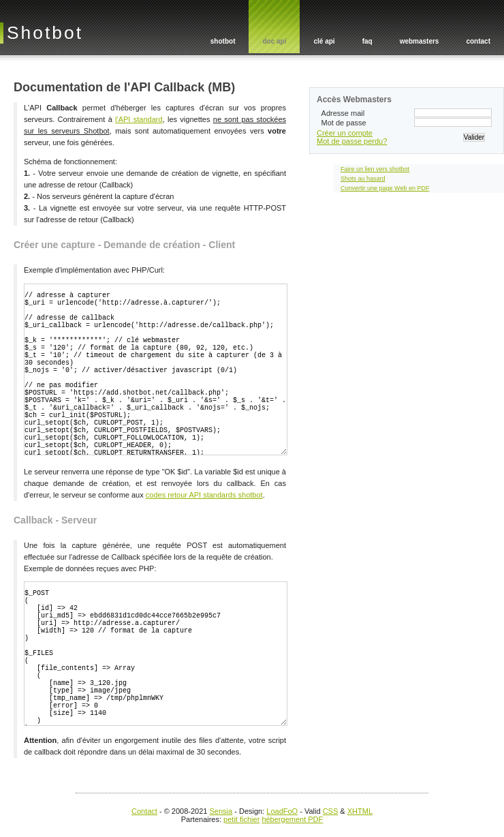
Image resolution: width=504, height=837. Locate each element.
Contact (144, 811)
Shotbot (45, 33)
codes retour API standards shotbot (204, 495)
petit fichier (241, 819)
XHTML (360, 811)
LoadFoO (282, 811)
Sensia (221, 811)
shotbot (223, 41)
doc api (274, 41)
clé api (324, 41)
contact (478, 41)
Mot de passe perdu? (352, 141)
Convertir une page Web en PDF (385, 188)
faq (367, 41)
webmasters (420, 41)
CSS (331, 811)
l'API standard (139, 119)
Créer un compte (345, 133)
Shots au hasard (363, 179)
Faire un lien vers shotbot (375, 169)
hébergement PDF (292, 819)
